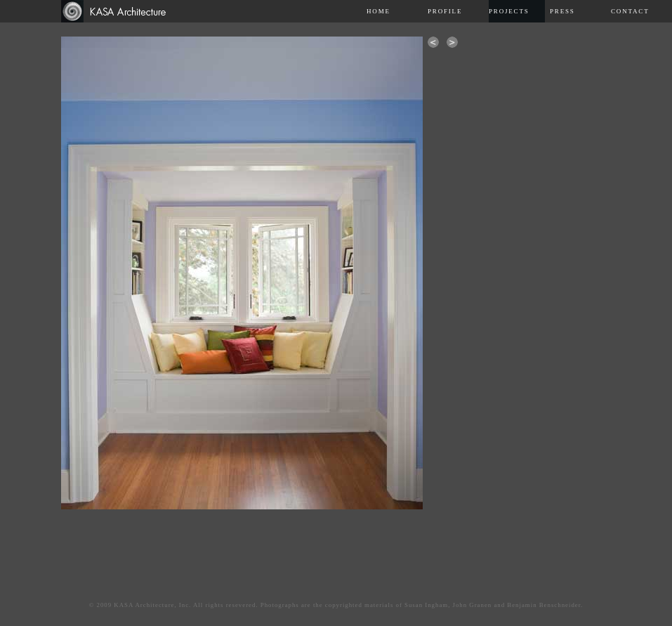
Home (378, 11)
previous (433, 42)
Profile (445, 11)
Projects (509, 11)
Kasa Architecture (120, 11)
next (452, 42)
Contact (630, 11)
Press (562, 11)
